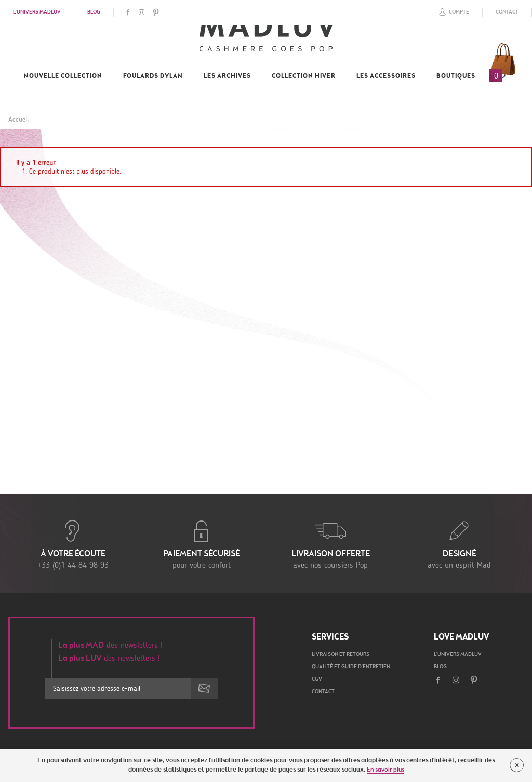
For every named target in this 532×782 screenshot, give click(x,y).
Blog (94, 12)
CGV (317, 680)
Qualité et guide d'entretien (351, 667)
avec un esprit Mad (459, 544)
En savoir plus (385, 770)
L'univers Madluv (37, 12)
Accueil (18, 119)
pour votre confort (202, 544)
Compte (453, 12)
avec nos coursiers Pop (330, 544)
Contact (507, 12)
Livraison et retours (341, 655)
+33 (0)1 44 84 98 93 (73, 544)
